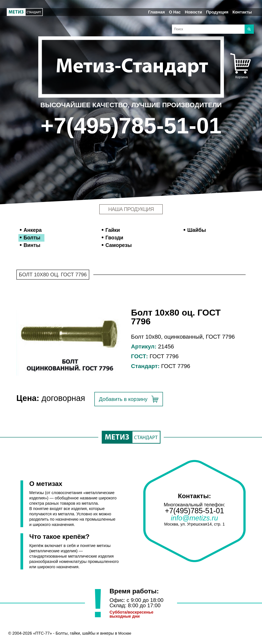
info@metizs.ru (194, 519)
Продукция (217, 12)
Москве (125, 633)
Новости (193, 12)
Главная (156, 12)
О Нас (175, 12)
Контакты (242, 12)
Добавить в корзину (123, 399)
